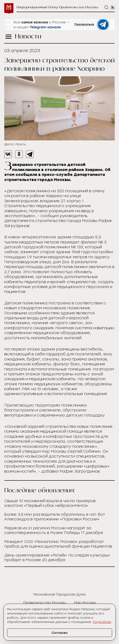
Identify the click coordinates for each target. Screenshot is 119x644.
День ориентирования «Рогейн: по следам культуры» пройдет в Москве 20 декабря (57, 558)
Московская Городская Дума (59, 594)
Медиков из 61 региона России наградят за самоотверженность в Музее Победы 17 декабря (54, 530)
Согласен (59, 633)
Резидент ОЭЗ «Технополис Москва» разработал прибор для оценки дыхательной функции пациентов (58, 544)
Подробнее (102, 622)
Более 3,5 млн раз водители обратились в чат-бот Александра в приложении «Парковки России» (55, 517)
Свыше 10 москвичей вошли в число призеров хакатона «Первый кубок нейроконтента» (50, 503)
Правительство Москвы (44, 603)
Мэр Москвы (85, 603)
